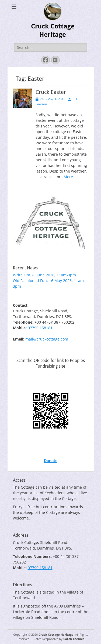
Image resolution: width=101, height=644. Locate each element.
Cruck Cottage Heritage (56, 634)
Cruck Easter (51, 92)
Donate (51, 461)
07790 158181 (40, 328)
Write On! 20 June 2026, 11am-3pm (44, 275)
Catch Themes (74, 639)
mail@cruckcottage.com (47, 339)
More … (70, 177)
